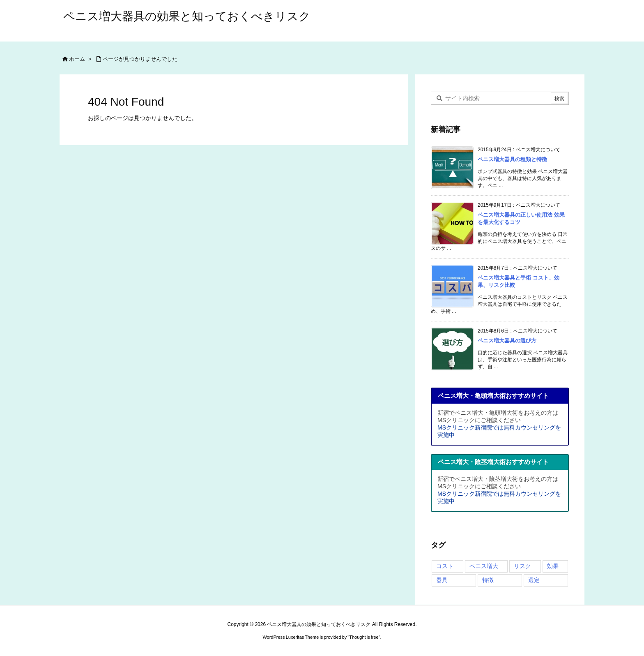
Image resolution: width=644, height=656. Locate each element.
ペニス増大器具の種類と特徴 (512, 159)
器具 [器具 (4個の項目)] (442, 580)
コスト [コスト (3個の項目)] (445, 566)
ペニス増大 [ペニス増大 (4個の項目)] (484, 566)
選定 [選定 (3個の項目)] (534, 580)
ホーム (77, 59)
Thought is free (364, 637)
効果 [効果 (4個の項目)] (553, 566)
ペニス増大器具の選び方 (507, 341)
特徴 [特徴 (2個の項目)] (488, 580)
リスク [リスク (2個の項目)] (522, 566)
